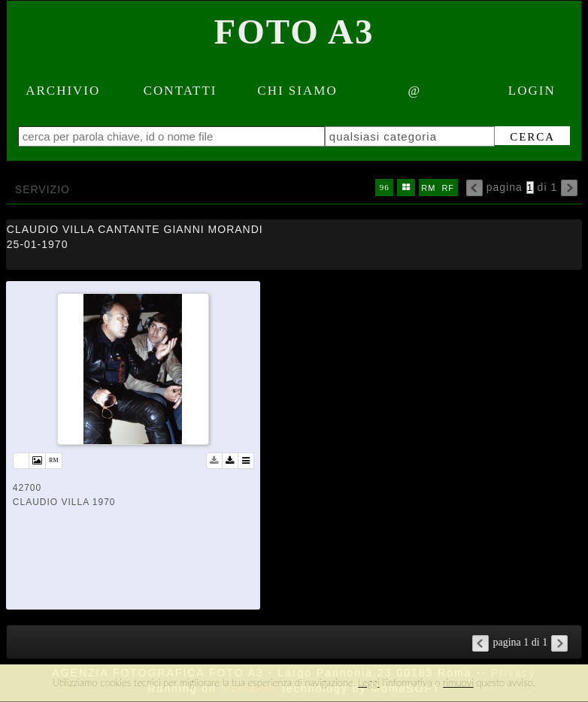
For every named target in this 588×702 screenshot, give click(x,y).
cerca (532, 137)
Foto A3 (294, 32)
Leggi (368, 682)
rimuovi (458, 682)
